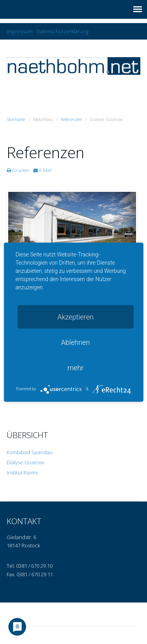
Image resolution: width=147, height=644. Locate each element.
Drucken (18, 170)
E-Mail (43, 170)
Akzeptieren (75, 317)
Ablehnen (76, 342)
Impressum (20, 31)
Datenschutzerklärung (62, 31)
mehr (75, 367)
